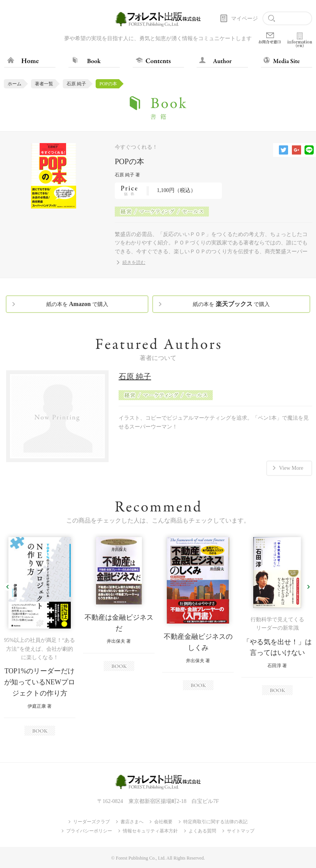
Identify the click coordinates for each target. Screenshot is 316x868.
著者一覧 (44, 84)
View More (291, 468)
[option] (40, 636)
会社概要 (163, 822)
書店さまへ (132, 822)
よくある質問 (202, 831)
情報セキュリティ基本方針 (150, 831)
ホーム (15, 84)
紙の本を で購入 (77, 304)
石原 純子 (76, 84)
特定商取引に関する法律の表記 (215, 822)
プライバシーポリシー (89, 831)
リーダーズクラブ (91, 822)
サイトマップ (241, 831)
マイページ (244, 19)
